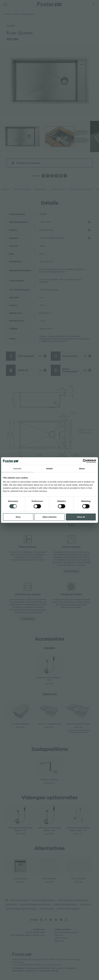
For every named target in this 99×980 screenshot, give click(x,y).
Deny (18, 517)
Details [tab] (49, 469)
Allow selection (49, 517)
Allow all (81, 517)
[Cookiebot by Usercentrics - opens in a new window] (85, 461)
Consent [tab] (17, 469)
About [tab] (82, 469)
